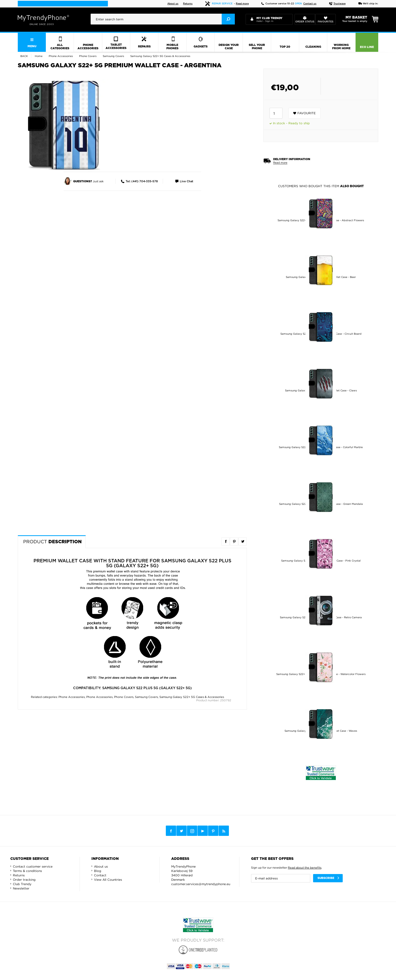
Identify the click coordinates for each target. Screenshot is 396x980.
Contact (100, 875)
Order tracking (24, 880)
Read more (242, 4)
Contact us (310, 4)
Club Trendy (22, 884)
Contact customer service (33, 866)
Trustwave (337, 4)
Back (24, 56)
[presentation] (163, 19)
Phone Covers (124, 697)
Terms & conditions (27, 871)
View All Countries (108, 880)
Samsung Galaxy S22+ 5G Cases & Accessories (192, 697)
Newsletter (21, 888)
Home (39, 56)
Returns (188, 4)
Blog (98, 871)
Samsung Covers (146, 697)
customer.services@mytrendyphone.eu (201, 884)
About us (173, 4)
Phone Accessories (72, 697)
